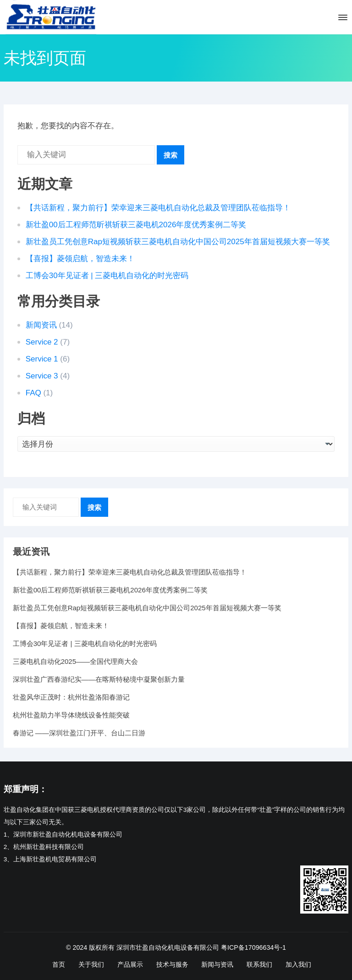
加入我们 (298, 964)
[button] (342, 19)
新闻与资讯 (217, 964)
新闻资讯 (41, 325)
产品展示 (130, 964)
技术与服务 (172, 964)
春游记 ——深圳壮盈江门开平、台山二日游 (79, 733)
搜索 (170, 155)
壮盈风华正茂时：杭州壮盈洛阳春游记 (71, 697)
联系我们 (259, 964)
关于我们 (91, 964)
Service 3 (42, 376)
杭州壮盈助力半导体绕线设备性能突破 (71, 715)
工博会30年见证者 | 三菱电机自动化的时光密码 (107, 276)
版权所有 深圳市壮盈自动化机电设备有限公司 (154, 947)
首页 (59, 964)
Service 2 (42, 342)
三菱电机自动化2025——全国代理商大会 (75, 661)
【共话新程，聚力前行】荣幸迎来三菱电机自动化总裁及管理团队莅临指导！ (158, 208)
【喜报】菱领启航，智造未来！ (80, 259)
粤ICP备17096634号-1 (253, 947)
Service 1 (42, 359)
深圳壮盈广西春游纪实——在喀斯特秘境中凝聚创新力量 (99, 679)
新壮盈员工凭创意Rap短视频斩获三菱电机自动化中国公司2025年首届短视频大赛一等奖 (178, 242)
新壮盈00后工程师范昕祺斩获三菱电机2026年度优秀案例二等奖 (136, 225)
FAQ (33, 393)
